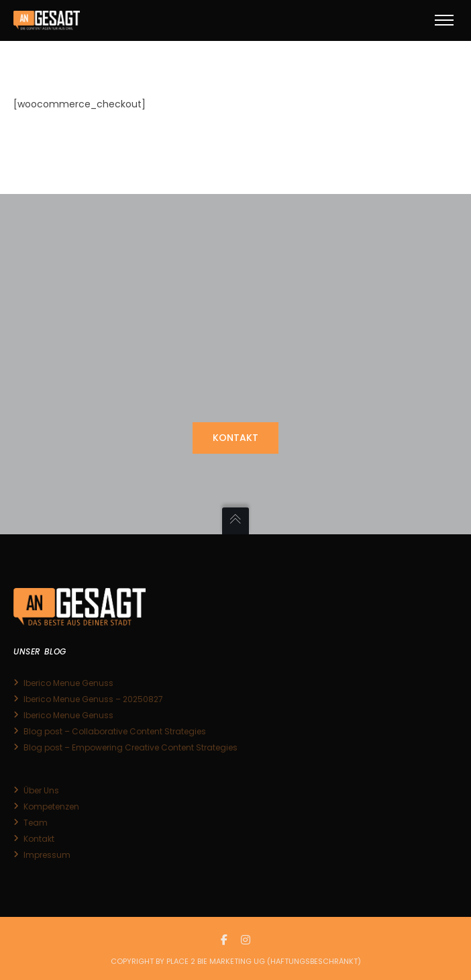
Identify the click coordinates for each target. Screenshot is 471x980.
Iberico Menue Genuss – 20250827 (93, 699)
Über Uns (41, 790)
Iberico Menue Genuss (68, 683)
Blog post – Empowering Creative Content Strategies (130, 747)
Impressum (47, 855)
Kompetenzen (51, 806)
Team (36, 823)
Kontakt (39, 839)
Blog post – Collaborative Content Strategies (115, 731)
